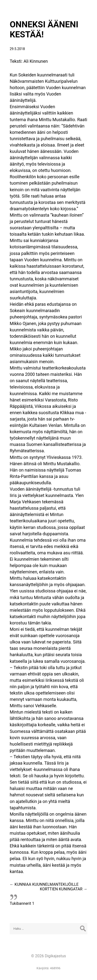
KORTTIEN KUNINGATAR (64, 889)
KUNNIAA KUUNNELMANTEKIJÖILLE (44, 884)
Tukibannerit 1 (22, 903)
